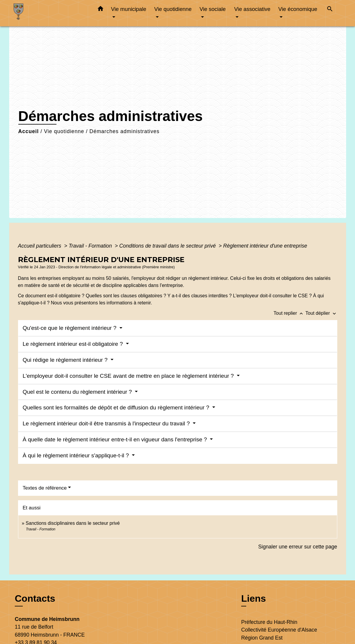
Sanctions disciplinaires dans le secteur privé (73, 523)
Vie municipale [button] (129, 9)
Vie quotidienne (64, 131)
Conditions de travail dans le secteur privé (168, 246)
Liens (254, 598)
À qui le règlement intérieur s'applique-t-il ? (77, 455)
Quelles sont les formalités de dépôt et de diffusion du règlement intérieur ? (117, 407)
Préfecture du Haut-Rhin (269, 622)
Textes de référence (45, 488)
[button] (100, 10)
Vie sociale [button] (213, 9)
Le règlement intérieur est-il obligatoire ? (74, 344)
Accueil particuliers (40, 246)
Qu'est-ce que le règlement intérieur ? (70, 328)
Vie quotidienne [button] (173, 9)
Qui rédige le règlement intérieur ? (66, 360)
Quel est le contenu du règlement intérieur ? (78, 392)
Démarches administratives (124, 131)
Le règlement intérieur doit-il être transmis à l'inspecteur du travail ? (107, 423)
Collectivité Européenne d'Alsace (279, 630)
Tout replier (290, 313)
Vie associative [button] (252, 9)
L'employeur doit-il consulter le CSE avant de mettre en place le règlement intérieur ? (129, 376)
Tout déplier (321, 313)
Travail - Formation (91, 246)
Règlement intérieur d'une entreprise (265, 246)
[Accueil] (51, 13)
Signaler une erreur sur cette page (298, 547)
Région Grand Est (262, 638)
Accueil (29, 131)
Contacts (35, 598)
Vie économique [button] (298, 9)
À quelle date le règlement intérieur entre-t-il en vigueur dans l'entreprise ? (116, 439)
